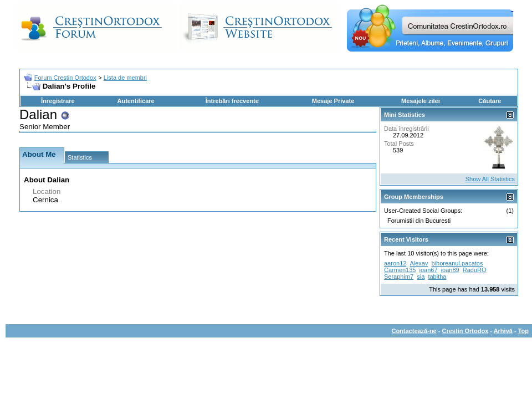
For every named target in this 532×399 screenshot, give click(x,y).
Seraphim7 (399, 277)
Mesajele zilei (421, 101)
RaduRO (475, 270)
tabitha (437, 277)
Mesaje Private (333, 101)
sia (421, 277)
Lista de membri (125, 78)
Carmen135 (400, 270)
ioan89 (450, 270)
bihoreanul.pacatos (457, 263)
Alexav (419, 263)
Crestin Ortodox (465, 331)
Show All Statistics (490, 179)
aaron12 (395, 263)
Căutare (490, 101)
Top (523, 331)
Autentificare (135, 101)
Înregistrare (58, 101)
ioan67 (429, 270)
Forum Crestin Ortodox (65, 78)
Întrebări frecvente (232, 101)
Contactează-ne (414, 331)
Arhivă (503, 331)
